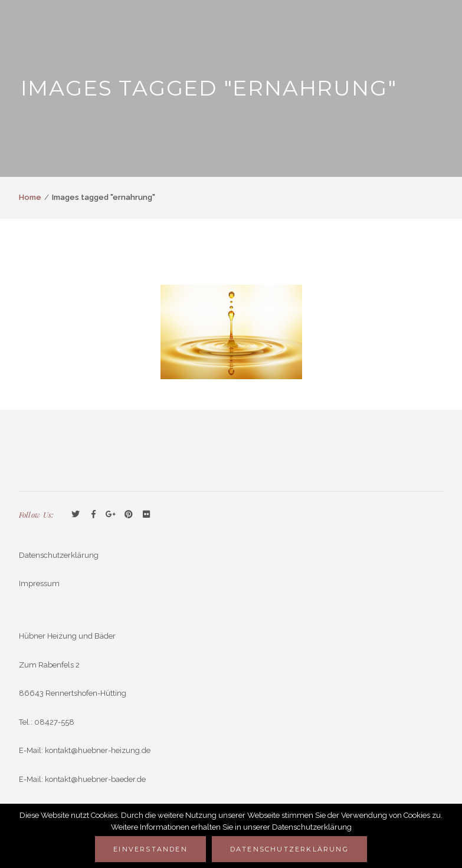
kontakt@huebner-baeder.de (95, 779)
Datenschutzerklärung (59, 555)
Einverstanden (150, 849)
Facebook (93, 515)
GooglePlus (111, 515)
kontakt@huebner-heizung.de (98, 750)
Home (30, 197)
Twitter (76, 515)
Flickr (146, 515)
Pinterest (129, 515)
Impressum (39, 583)
